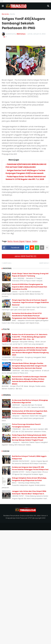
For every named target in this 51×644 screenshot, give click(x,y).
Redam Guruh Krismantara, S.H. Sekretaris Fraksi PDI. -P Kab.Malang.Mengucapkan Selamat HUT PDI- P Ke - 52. (30, 337)
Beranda (5, 14)
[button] (3, 6)
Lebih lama (44, 263)
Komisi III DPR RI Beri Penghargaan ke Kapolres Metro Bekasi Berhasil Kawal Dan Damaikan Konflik (30, 287)
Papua (28, 241)
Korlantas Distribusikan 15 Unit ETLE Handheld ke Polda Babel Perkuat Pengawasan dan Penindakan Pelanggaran (30, 316)
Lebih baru (7, 263)
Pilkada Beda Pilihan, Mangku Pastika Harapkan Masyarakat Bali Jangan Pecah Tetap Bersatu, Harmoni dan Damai (29, 366)
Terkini (35, 241)
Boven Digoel (19, 241)
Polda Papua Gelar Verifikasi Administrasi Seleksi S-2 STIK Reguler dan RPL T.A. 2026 (26, 178)
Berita (13, 14)
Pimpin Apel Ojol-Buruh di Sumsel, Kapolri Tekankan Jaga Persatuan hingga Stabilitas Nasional (30, 302)
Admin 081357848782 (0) (25, 256)
